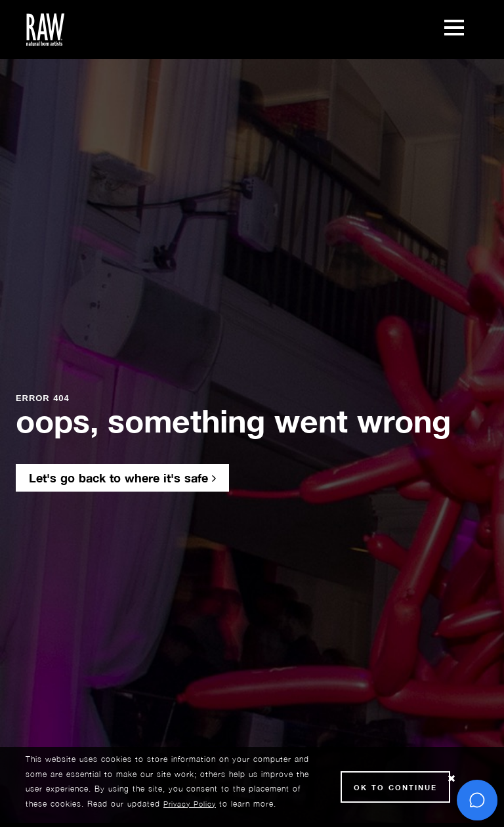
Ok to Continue (395, 787)
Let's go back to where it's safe (122, 478)
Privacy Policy (190, 804)
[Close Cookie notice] (451, 779)
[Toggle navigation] (454, 30)
